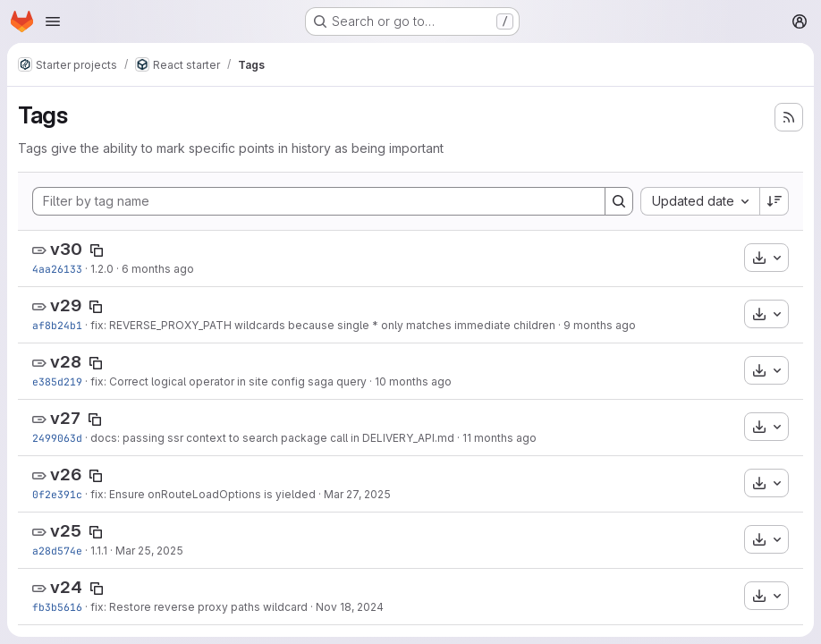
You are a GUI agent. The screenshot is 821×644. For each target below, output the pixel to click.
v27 (65, 418)
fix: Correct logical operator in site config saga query (229, 381)
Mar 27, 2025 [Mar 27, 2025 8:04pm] (357, 494)
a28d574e (57, 551)
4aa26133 (57, 269)
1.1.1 (99, 551)
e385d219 (57, 381)
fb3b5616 (57, 607)
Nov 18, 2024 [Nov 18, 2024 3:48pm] (350, 607)
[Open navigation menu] (53, 21)
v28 (66, 362)
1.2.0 (102, 269)
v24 (66, 587)
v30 (66, 249)
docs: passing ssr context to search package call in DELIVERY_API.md (272, 438)
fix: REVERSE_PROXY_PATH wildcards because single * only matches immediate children (323, 325)
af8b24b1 (57, 325)
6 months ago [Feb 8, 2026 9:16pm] (158, 269)
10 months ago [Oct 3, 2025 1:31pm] (413, 381)
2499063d (57, 438)
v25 (66, 531)
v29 (66, 305)
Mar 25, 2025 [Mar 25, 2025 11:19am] (149, 551)
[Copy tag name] (97, 250)
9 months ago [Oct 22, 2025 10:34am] (600, 325)
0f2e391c (57, 494)
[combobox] (700, 201)
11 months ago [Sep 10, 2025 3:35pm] (499, 438)
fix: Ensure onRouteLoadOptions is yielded (203, 494)
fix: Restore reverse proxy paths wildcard (199, 607)
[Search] (619, 201)
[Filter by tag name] (319, 201)
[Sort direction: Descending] (774, 201)
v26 (66, 475)
